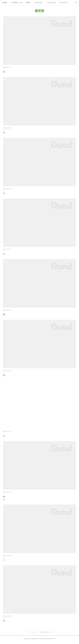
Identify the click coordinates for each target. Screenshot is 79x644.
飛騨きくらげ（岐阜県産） (13, 315)
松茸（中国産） (9, 72)
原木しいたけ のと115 (12, 497)
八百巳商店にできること (17, 3)
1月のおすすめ (39, 3)
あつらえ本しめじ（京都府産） (15, 133)
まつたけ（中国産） (10, 436)
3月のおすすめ (64, 3)
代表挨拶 (28, 3)
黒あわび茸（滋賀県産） (12, 375)
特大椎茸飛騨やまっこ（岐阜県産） (16, 623)
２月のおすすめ (51, 3)
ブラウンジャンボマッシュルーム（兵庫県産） (20, 562)
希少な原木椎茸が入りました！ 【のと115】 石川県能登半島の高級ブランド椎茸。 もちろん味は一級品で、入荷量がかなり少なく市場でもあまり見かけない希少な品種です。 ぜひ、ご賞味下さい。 (39, 501)
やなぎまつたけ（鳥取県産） (14, 193)
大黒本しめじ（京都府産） (13, 254)
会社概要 (5, 3)
